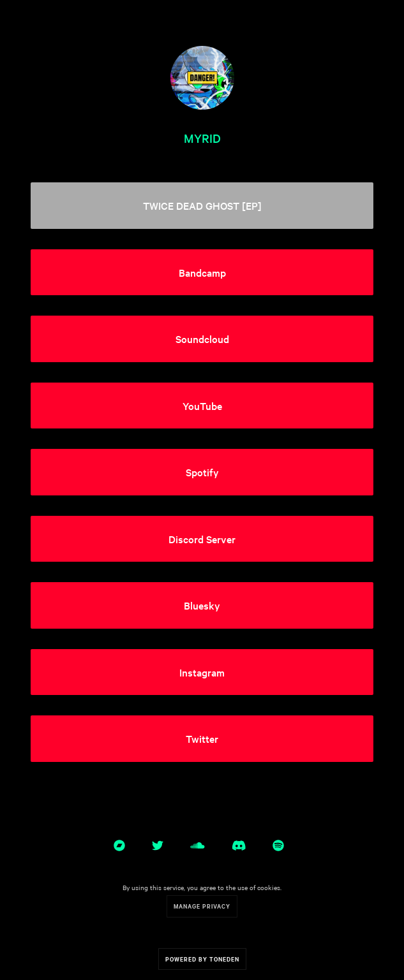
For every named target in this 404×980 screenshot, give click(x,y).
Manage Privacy (202, 906)
